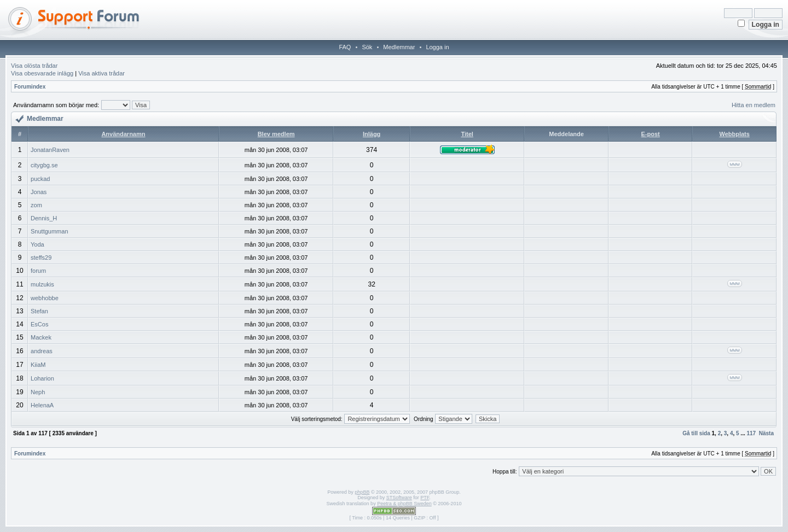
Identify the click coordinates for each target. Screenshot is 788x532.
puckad (40, 179)
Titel (467, 134)
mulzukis (42, 284)
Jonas (39, 192)
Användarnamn (123, 134)
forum (38, 271)
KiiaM (38, 365)
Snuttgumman (49, 231)
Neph (38, 392)
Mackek (41, 337)
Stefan (39, 311)
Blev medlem (276, 134)
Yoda (37, 244)
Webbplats (734, 134)
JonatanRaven (50, 150)
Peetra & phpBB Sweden (404, 504)
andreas (42, 351)
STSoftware (399, 498)
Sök (367, 47)
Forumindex (30, 87)
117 (752, 433)
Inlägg (372, 134)
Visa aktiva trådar (102, 73)
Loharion (42, 378)
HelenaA (42, 405)
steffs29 (41, 258)
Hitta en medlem (754, 105)
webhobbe (45, 298)
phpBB (362, 492)
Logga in (437, 47)
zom (36, 205)
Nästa (766, 433)
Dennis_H (44, 218)
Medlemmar (399, 47)
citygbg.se (44, 165)
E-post (651, 134)
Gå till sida (696, 433)
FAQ (345, 47)
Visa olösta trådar (34, 66)
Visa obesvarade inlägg (42, 73)
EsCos (39, 324)
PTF (425, 498)
